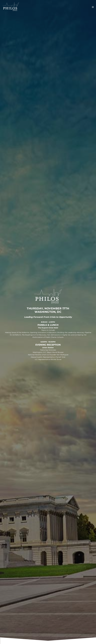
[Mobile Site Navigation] (93, 7)
